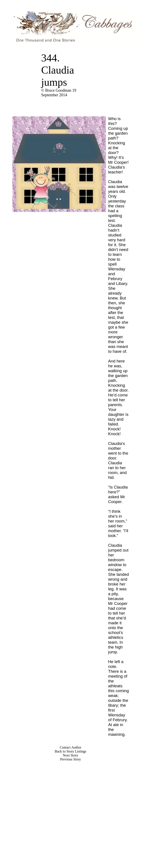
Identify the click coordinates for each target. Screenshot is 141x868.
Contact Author (70, 747)
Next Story (71, 755)
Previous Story (70, 759)
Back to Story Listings (71, 751)
